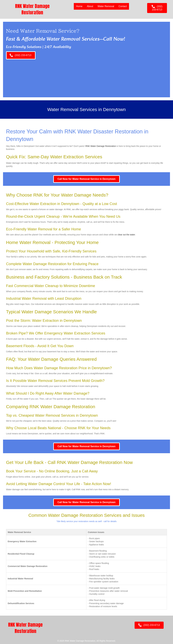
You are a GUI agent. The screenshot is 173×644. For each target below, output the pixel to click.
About (90, 6)
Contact (123, 6)
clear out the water (126, 235)
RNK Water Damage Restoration (101, 146)
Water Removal (106, 6)
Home (79, 6)
